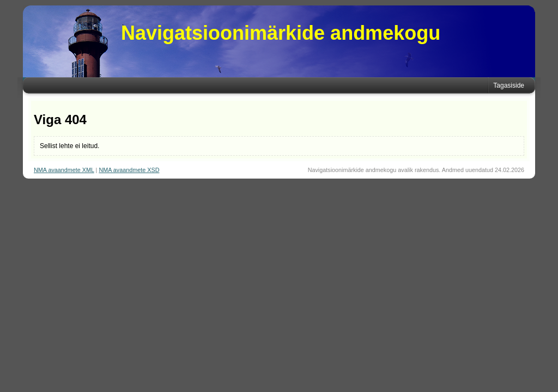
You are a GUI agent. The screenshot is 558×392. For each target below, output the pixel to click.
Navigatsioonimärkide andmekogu (281, 33)
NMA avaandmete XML (64, 170)
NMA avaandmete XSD (129, 170)
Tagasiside (509, 85)
